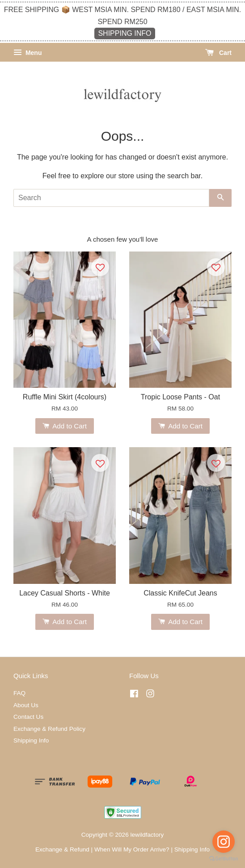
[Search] (111, 198)
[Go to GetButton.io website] (224, 859)
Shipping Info (31, 740)
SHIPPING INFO (125, 33)
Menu (27, 53)
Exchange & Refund (62, 849)
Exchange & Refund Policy (49, 729)
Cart (218, 53)
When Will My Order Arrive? (132, 849)
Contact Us (28, 717)
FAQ (19, 693)
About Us (26, 705)
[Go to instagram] (224, 842)
